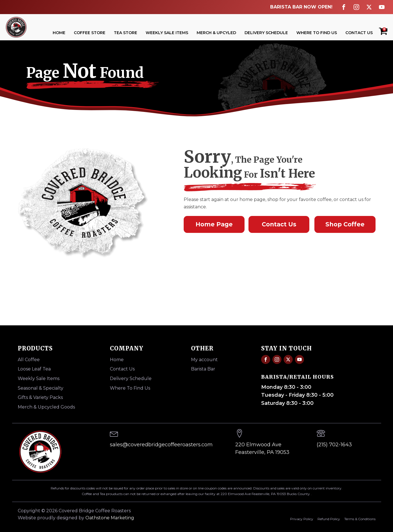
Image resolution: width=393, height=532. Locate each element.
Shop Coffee (345, 224)
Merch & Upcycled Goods (46, 407)
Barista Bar (203, 369)
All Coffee (29, 360)
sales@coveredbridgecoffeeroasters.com (161, 445)
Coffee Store (90, 33)
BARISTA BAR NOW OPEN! (301, 7)
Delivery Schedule (266, 33)
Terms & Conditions (360, 519)
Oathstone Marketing (110, 518)
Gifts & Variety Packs (40, 397)
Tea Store (126, 33)
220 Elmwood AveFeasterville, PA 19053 (262, 448)
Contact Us (359, 33)
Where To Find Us (317, 33)
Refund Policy (329, 519)
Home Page (214, 224)
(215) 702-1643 (334, 445)
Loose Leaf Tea (34, 369)
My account (204, 360)
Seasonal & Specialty (41, 388)
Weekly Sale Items (167, 33)
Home (59, 33)
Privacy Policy (302, 519)
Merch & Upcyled (216, 33)
